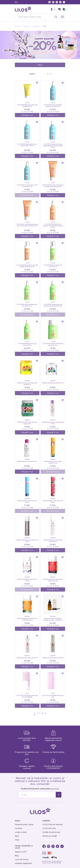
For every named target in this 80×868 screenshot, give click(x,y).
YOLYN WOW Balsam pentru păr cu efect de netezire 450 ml (27, 145)
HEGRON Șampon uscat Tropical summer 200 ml (53, 462)
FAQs (17, 840)
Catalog (26, 26)
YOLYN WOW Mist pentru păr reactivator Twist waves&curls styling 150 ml (53, 226)
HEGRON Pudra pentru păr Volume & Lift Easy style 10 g (53, 580)
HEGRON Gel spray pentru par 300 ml (27, 658)
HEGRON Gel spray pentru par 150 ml (53, 658)
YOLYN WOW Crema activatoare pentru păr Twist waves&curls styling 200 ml (27, 225)
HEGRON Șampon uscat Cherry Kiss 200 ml (53, 501)
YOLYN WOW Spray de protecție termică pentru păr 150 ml (53, 106)
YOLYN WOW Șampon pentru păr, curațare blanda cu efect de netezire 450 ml (53, 146)
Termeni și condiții (49, 836)
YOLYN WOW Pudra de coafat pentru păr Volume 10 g (53, 344)
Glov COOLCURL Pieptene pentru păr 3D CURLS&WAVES (27, 696)
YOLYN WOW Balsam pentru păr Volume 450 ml (27, 344)
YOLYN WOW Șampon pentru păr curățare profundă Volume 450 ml (53, 305)
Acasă (17, 26)
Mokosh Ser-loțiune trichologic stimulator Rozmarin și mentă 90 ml (53, 619)
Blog (17, 856)
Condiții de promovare (51, 832)
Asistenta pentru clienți (24, 824)
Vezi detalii (55, 789)
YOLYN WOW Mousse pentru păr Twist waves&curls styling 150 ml (27, 266)
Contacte (19, 828)
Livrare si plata (21, 832)
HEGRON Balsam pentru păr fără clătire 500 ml (53, 423)
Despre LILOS (21, 852)
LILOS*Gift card (49, 828)
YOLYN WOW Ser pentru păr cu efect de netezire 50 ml (27, 186)
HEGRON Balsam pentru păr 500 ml (27, 461)
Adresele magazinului (23, 863)
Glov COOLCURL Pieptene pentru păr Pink (53, 696)
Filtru (40, 65)
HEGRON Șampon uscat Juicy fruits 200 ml (27, 501)
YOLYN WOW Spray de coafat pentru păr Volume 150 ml (27, 305)
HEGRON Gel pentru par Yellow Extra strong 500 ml (27, 384)
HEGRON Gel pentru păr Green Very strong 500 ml (27, 423)
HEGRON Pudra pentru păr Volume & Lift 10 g (27, 580)
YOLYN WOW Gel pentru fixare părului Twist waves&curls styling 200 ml (53, 186)
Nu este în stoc (27, 195)
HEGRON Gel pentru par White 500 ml (53, 383)
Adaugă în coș (27, 115)
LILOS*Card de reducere (52, 824)
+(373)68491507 (53, 768)
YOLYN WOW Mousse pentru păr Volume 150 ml (53, 266)
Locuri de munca (22, 859)
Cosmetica (36, 26)
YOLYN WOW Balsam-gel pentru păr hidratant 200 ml (27, 106)
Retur (17, 836)
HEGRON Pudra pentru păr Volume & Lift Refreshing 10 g (27, 619)
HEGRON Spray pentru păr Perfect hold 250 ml (27, 541)
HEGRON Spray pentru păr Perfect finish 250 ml (53, 541)
